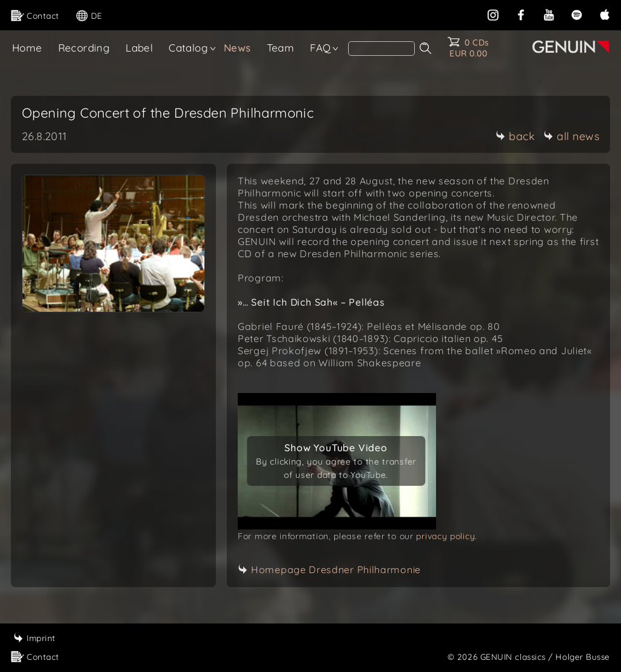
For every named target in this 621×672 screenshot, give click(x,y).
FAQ (320, 48)
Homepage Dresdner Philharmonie (336, 570)
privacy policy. (447, 536)
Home (27, 48)
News (237, 48)
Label (139, 48)
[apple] (605, 14)
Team (281, 48)
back (515, 136)
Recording (84, 48)
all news (571, 136)
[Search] (381, 49)
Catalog (188, 48)
